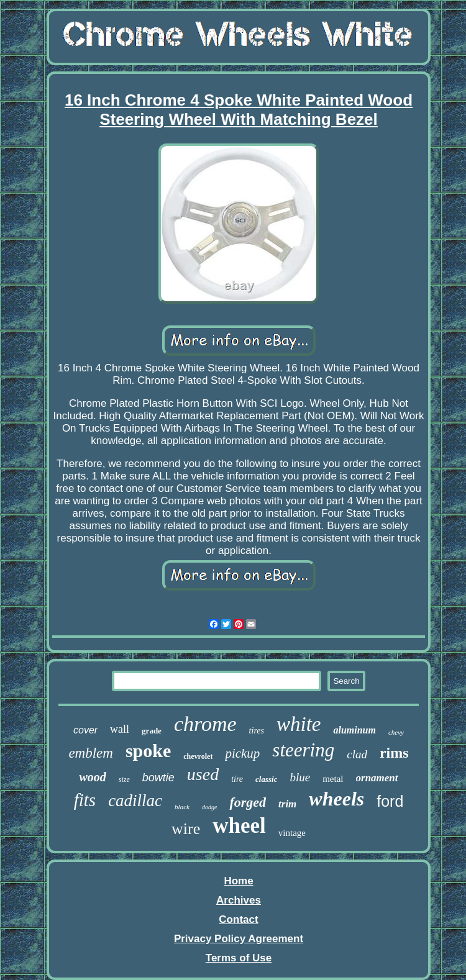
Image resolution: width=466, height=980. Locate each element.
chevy (396, 732)
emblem (91, 753)
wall (120, 729)
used (203, 774)
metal (333, 779)
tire (237, 779)
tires (257, 731)
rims (394, 753)
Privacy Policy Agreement (239, 939)
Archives (239, 900)
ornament (377, 778)
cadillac (135, 801)
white (299, 724)
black (182, 807)
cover (85, 730)
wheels (336, 799)
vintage (292, 833)
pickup (242, 753)
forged (248, 802)
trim (287, 804)
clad (357, 754)
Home (238, 881)
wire (186, 829)
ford (390, 801)
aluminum (354, 730)
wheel (239, 826)
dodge (209, 807)
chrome (205, 724)
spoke (148, 751)
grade (152, 731)
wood (92, 777)
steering (303, 750)
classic (266, 779)
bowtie (158, 778)
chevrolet (198, 756)
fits (85, 800)
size (124, 779)
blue (300, 777)
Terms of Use (239, 958)
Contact (238, 919)
